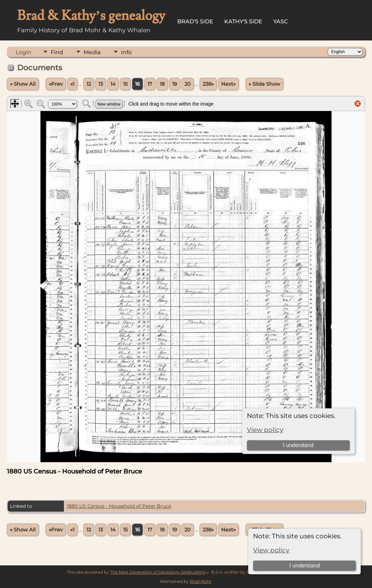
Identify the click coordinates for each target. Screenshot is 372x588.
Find (57, 52)
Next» (228, 84)
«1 (72, 84)
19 (175, 84)
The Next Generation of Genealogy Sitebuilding (158, 572)
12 (89, 84)
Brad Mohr (201, 581)
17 (150, 84)
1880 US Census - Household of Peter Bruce (119, 506)
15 (125, 84)
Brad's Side (195, 21)
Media (92, 52)
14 (113, 84)
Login (23, 52)
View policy (271, 550)
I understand (305, 566)
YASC (281, 21)
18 (162, 84)
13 (101, 84)
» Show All (23, 84)
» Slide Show (264, 84)
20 (188, 84)
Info (126, 52)
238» (208, 84)
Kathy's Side (243, 21)
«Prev (56, 84)
